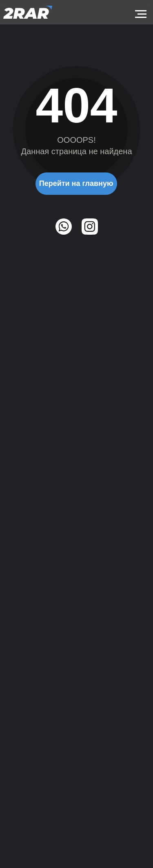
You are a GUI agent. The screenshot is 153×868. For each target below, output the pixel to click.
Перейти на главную (76, 183)
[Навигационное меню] (141, 14)
